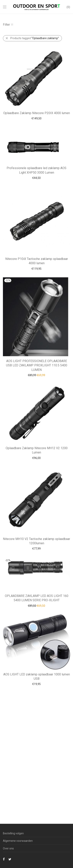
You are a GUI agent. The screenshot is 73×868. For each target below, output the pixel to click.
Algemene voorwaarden (18, 841)
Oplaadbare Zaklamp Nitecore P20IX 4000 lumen (37, 113)
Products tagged (35, 38)
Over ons (8, 848)
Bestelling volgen (13, 833)
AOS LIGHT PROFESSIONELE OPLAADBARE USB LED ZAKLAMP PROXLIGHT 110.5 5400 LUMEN (37, 365)
